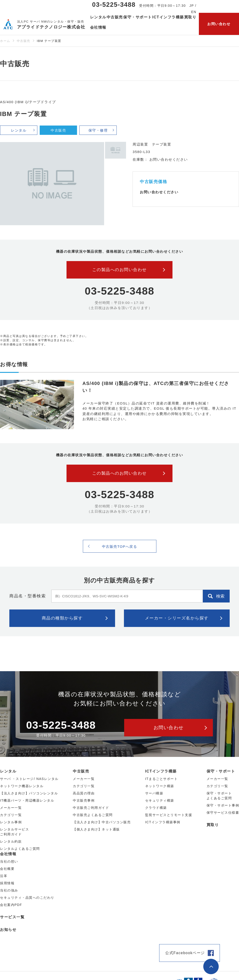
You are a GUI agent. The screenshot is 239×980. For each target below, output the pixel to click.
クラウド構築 (156, 808)
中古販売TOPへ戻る (120, 546)
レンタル (19, 130)
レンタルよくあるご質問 (20, 849)
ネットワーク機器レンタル (22, 786)
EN (194, 12)
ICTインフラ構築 (161, 771)
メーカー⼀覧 (11, 808)
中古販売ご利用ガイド (91, 808)
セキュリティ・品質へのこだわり (27, 898)
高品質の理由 (84, 793)
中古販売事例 (84, 800)
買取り (190, 17)
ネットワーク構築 (160, 786)
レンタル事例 (11, 822)
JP (192, 6)
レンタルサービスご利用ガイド (14, 832)
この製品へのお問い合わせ (119, 270)
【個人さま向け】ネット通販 (96, 829)
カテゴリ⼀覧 (11, 815)
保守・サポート (221, 771)
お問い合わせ (219, 24)
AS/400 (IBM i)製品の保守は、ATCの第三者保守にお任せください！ (156, 387)
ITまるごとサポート (161, 779)
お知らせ (8, 930)
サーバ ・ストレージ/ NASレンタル (29, 779)
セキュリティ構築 (160, 800)
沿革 (4, 876)
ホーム (5, 41)
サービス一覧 (12, 917)
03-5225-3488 (114, 5)
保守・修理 (98, 130)
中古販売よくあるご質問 (93, 815)
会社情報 (8, 854)
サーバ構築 (154, 793)
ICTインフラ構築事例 (163, 822)
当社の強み (9, 890)
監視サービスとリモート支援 (169, 815)
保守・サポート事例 (223, 805)
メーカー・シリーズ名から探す (177, 618)
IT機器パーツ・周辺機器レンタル (27, 800)
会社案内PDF (11, 905)
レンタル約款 (11, 841)
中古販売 (24, 41)
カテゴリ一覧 (217, 786)
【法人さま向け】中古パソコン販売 (102, 822)
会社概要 (7, 869)
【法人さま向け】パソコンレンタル (29, 793)
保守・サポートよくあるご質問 (219, 796)
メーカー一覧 (217, 779)
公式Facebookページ (185, 953)
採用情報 (7, 883)
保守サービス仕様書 (223, 813)
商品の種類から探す (62, 618)
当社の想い (9, 861)
